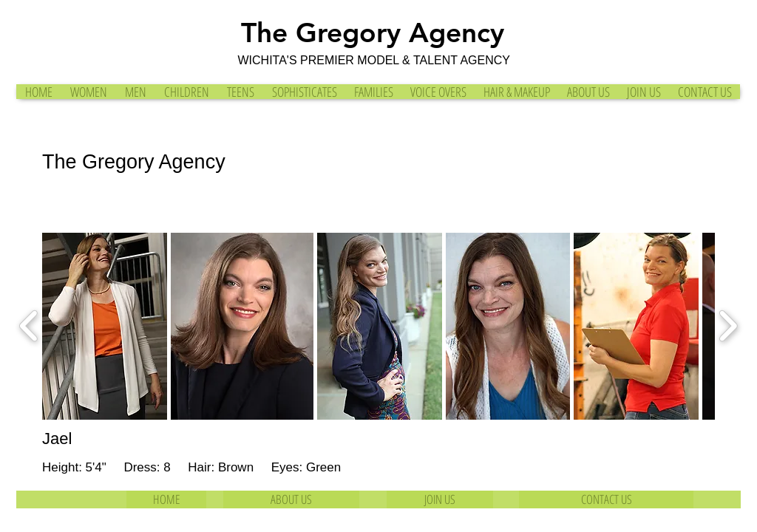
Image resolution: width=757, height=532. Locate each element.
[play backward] (29, 327)
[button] (105, 326)
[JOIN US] (440, 499)
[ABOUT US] (291, 499)
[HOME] (166, 499)
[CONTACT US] (606, 499)
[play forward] (728, 327)
